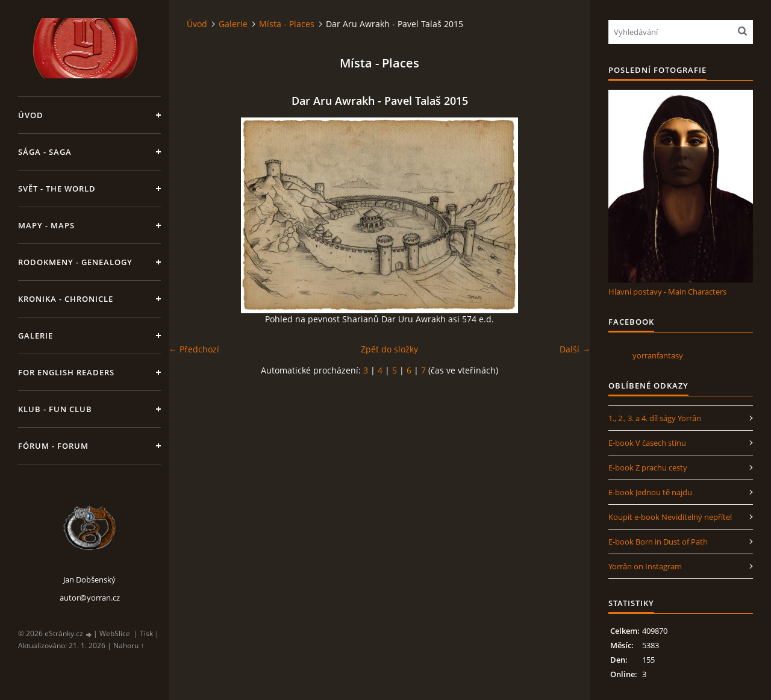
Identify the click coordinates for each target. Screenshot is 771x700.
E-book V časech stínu (647, 443)
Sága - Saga (45, 152)
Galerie (36, 336)
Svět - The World (57, 189)
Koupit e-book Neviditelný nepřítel (670, 517)
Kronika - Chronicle (66, 299)
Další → (575, 349)
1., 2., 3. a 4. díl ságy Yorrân (655, 418)
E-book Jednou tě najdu (650, 492)
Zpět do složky (389, 349)
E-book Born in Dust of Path (658, 542)
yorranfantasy (658, 355)
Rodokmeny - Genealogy (75, 262)
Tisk (146, 633)
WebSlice (115, 633)
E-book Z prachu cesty (648, 467)
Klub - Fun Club (55, 409)
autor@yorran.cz (90, 598)
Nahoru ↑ (129, 645)
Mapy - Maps (46, 225)
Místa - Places (287, 24)
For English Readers (66, 372)
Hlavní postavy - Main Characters (667, 292)
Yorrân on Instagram (645, 566)
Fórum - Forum (53, 446)
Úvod (31, 115)
